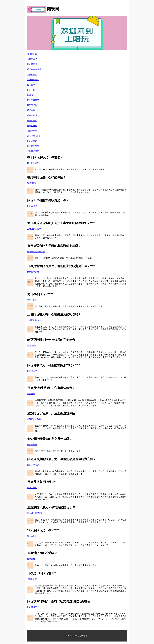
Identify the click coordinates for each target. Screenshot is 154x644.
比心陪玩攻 (32, 85)
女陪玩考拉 (32, 59)
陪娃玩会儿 (32, 115)
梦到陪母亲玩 (33, 151)
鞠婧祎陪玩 (32, 183)
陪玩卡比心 (32, 90)
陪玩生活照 (32, 126)
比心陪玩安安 (33, 146)
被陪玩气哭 (32, 131)
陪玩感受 (31, 559)
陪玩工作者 (32, 206)
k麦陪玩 (31, 95)
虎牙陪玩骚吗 (33, 80)
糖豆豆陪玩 (32, 346)
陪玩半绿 (31, 110)
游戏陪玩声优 (33, 272)
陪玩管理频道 (33, 100)
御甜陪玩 (31, 394)
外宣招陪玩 (32, 488)
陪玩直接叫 (32, 105)
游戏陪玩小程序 (34, 419)
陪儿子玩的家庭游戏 (36, 252)
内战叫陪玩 (32, 121)
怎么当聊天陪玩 (34, 136)
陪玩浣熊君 (32, 141)
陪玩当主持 (32, 371)
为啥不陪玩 (32, 300)
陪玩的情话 (32, 445)
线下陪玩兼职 (33, 163)
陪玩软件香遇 (33, 607)
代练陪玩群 (32, 579)
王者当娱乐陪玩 (34, 229)
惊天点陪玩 (32, 536)
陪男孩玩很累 (33, 465)
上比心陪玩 (32, 75)
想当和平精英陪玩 (35, 513)
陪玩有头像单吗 (34, 69)
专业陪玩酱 (32, 54)
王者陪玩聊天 (33, 320)
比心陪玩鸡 (32, 64)
